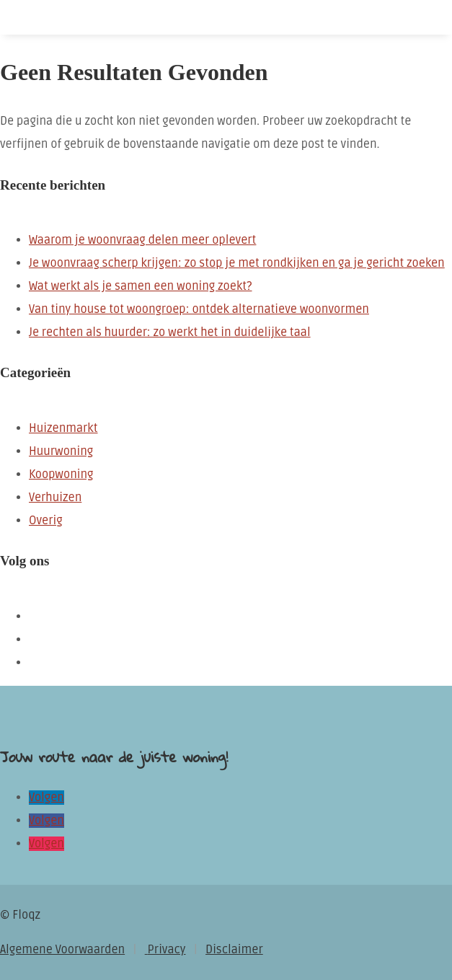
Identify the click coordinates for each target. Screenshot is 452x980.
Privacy (165, 950)
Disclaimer (234, 950)
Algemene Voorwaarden (62, 950)
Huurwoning (61, 451)
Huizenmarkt (63, 428)
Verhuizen (55, 498)
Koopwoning (61, 474)
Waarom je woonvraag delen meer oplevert (142, 240)
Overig (46, 521)
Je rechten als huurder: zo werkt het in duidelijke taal (170, 332)
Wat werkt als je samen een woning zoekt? (140, 286)
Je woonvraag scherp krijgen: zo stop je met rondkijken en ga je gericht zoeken (237, 263)
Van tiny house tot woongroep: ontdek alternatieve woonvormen (199, 309)
